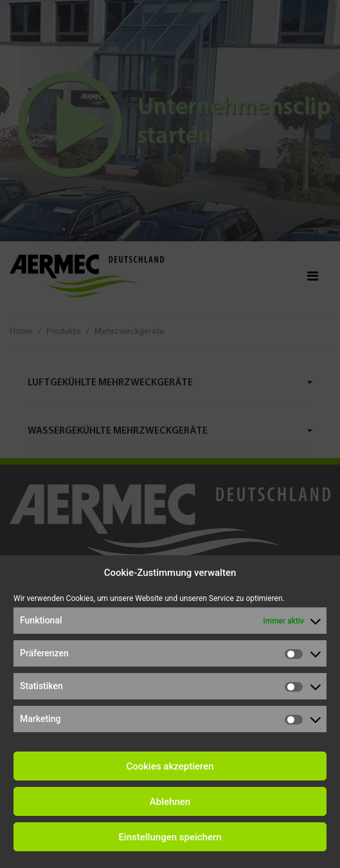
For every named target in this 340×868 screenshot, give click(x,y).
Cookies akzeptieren (170, 766)
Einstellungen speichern (170, 837)
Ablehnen (170, 802)
